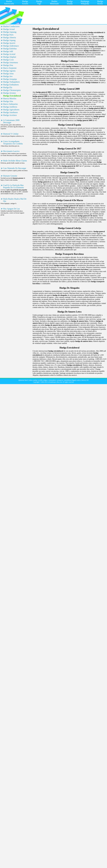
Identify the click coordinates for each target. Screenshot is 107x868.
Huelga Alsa (8, 101)
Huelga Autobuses (10, 112)
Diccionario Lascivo (11, 151)
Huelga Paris (8, 35)
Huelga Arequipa (10, 79)
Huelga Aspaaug (10, 32)
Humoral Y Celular (11, 134)
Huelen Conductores (11, 26)
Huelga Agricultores (11, 110)
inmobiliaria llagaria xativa (72, 380)
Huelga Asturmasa (11, 62)
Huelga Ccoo (8, 60)
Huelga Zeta (8, 65)
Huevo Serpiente (10, 68)
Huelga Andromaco (11, 46)
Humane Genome (10, 176)
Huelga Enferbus (10, 49)
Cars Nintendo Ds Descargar (15, 168)
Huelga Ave (8, 76)
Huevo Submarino (10, 104)
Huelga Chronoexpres (12, 90)
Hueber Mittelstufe (54, 2)
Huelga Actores (25, 2)
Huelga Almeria (10, 38)
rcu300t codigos (43, 380)
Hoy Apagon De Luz (11, 209)
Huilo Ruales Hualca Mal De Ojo (15, 200)
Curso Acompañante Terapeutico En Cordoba (13, 143)
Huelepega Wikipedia (85, 2)
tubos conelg (33, 380)
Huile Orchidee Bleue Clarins (15, 161)
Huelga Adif (8, 51)
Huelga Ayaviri (9, 43)
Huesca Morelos (10, 99)
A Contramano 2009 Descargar (11, 121)
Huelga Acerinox (10, 115)
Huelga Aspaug (9, 40)
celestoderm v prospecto (56, 380)
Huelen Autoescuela (9, 2)
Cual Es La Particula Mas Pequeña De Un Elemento (14, 186)
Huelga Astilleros (10, 107)
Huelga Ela (8, 87)
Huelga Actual (9, 29)
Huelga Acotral (9, 54)
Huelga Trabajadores (11, 82)
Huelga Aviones (9, 93)
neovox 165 (85, 380)
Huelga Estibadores (11, 85)
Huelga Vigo (39, 2)
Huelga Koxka (100, 2)
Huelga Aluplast (10, 57)
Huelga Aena (8, 74)
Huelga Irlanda (70, 2)
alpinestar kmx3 (23, 380)
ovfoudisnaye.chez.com (55, 382)
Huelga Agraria (9, 71)
